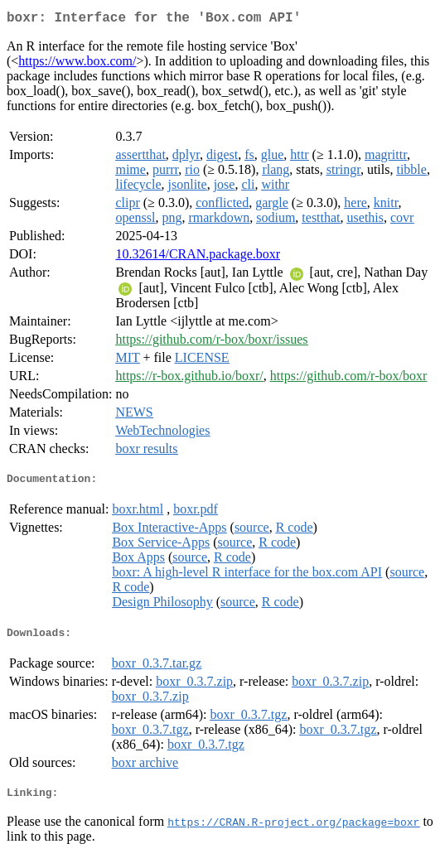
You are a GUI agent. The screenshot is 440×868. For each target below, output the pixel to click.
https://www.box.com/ (77, 64)
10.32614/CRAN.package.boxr (198, 257)
